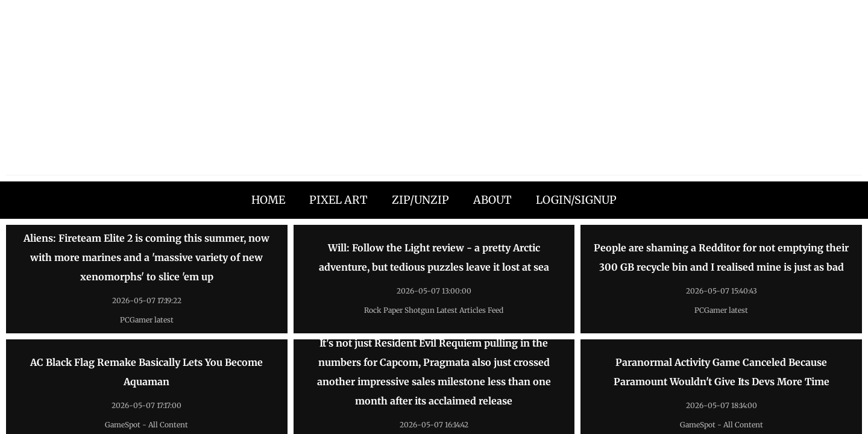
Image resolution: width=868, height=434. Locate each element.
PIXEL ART (338, 200)
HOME (268, 200)
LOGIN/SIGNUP (576, 200)
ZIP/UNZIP (420, 200)
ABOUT (492, 200)
